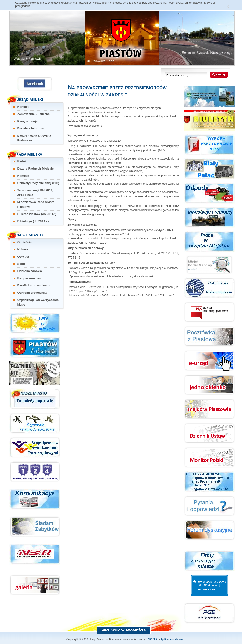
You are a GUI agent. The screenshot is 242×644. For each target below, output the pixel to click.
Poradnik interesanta (32, 128)
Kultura (23, 249)
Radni (22, 161)
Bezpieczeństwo (29, 278)
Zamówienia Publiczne (34, 114)
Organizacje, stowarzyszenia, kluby (38, 302)
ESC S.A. (152, 639)
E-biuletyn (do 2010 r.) (33, 221)
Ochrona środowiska (32, 293)
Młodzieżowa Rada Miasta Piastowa (36, 204)
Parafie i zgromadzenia (34, 285)
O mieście (25, 242)
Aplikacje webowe (172, 639)
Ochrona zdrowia (30, 271)
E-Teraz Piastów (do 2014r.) (37, 214)
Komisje (23, 176)
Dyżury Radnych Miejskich (37, 169)
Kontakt (23, 107)
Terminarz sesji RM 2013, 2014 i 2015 (35, 193)
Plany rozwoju (28, 121)
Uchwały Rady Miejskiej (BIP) (38, 183)
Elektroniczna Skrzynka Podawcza (34, 138)
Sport (21, 264)
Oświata (23, 257)
